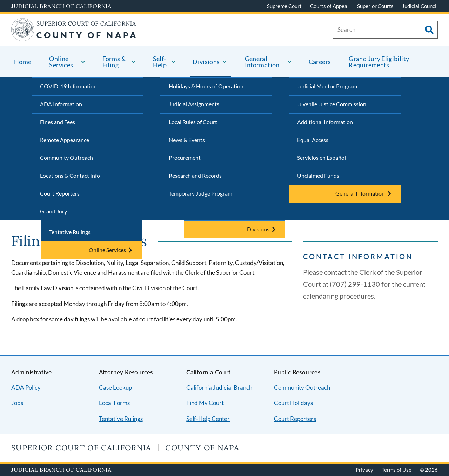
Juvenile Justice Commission (332, 104)
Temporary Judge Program (200, 193)
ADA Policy (26, 387)
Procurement (185, 158)
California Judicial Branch (219, 387)
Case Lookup (115, 387)
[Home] (74, 37)
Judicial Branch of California (61, 6)
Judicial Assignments (194, 104)
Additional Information (325, 122)
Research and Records (195, 175)
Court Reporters (60, 193)
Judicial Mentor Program (327, 86)
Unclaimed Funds (318, 175)
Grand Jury (53, 211)
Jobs (17, 403)
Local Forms (114, 403)
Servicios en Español (321, 158)
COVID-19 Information (68, 86)
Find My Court (205, 403)
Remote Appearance (65, 140)
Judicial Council (420, 6)
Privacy (364, 470)
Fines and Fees (58, 122)
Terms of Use (397, 470)
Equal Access (313, 140)
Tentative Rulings (70, 232)
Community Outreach (66, 158)
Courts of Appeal (329, 6)
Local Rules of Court (193, 122)
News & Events (187, 140)
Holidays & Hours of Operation (206, 86)
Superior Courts (375, 6)
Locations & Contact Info (70, 175)
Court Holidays (293, 403)
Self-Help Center (208, 419)
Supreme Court (284, 6)
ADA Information (61, 104)
